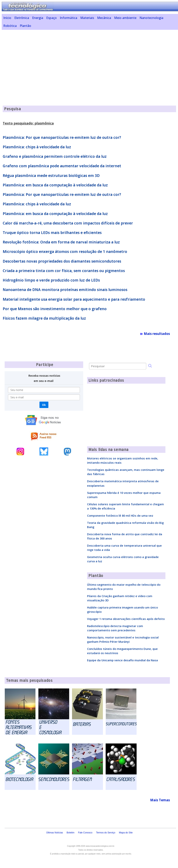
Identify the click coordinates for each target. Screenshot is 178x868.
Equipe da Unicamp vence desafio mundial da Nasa (122, 660)
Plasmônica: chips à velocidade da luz (37, 147)
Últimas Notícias (55, 833)
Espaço (51, 18)
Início (7, 18)
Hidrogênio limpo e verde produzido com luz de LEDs (51, 280)
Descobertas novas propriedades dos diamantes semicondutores (62, 261)
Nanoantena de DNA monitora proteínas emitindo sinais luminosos (65, 290)
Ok (44, 405)
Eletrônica (22, 18)
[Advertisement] (90, 60)
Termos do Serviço (106, 833)
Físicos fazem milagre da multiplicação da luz (44, 318)
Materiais (87, 18)
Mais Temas (160, 800)
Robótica (10, 26)
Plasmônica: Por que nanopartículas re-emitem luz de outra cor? (62, 137)
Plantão (25, 26)
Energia (38, 18)
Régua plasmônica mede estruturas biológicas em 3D (51, 176)
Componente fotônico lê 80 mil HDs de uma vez (120, 516)
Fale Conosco (85, 833)
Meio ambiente (125, 18)
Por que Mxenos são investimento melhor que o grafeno (55, 309)
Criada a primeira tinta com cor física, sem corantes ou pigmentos (64, 271)
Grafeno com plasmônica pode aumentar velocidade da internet (62, 166)
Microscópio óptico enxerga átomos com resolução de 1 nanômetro (65, 252)
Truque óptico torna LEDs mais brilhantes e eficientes (52, 233)
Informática (68, 18)
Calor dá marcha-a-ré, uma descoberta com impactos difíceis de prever (68, 223)
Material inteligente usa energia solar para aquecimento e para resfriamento (74, 299)
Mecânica (104, 18)
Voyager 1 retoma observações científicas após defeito (126, 619)
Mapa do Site (126, 833)
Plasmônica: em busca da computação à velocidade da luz (55, 185)
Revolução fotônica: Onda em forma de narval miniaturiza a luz (61, 242)
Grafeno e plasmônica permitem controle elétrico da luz (55, 156)
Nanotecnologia (151, 18)
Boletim (70, 833)
